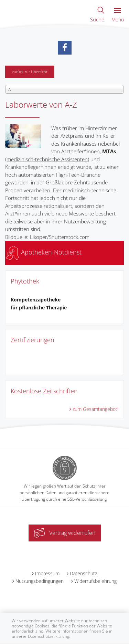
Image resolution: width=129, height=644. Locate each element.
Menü (118, 15)
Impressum (47, 573)
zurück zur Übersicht (30, 72)
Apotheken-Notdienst (44, 252)
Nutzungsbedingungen (40, 581)
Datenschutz (83, 573)
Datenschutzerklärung (49, 636)
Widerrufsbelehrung (95, 581)
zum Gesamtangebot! (95, 409)
